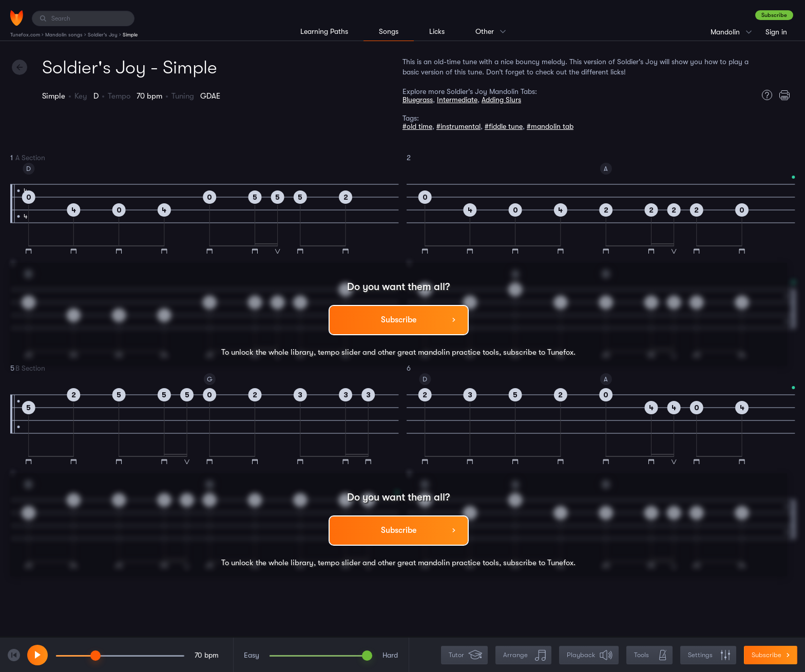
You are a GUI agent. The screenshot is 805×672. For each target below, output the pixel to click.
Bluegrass (418, 100)
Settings (709, 655)
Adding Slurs (501, 100)
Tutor (465, 655)
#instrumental (458, 126)
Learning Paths (324, 31)
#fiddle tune (504, 126)
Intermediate (457, 100)
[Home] (17, 18)
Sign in (776, 32)
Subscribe (774, 15)
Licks (437, 31)
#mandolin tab (550, 126)
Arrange (524, 655)
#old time (417, 126)
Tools (650, 655)
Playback (590, 655)
